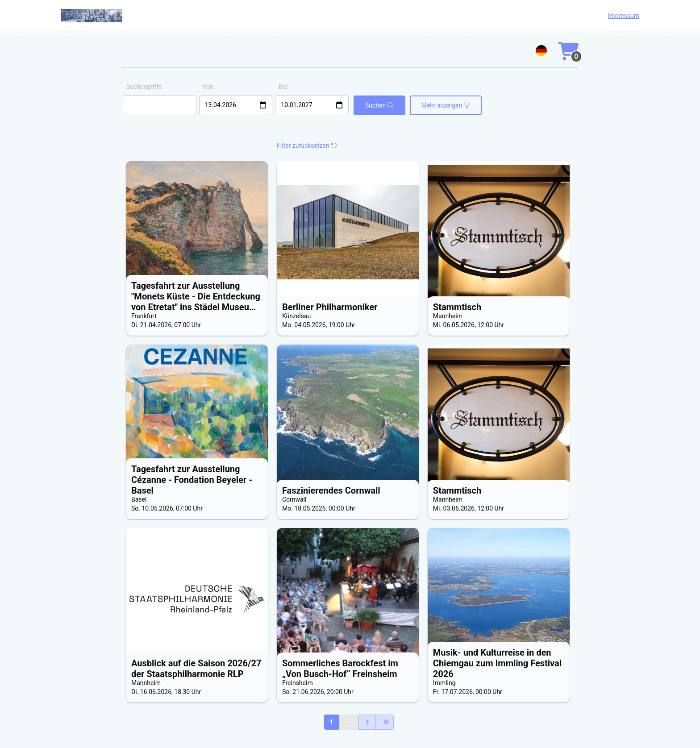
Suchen (379, 105)
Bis (283, 87)
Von (208, 87)
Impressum (624, 16)
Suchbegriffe (144, 87)
